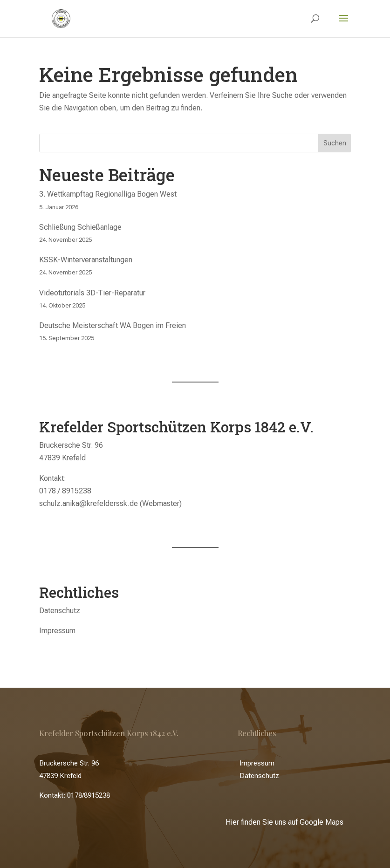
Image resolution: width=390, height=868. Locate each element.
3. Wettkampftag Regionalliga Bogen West (108, 194)
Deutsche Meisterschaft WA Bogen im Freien (113, 325)
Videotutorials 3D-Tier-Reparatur (92, 293)
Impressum (57, 631)
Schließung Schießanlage (80, 227)
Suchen (335, 143)
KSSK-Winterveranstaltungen (86, 260)
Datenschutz (60, 611)
